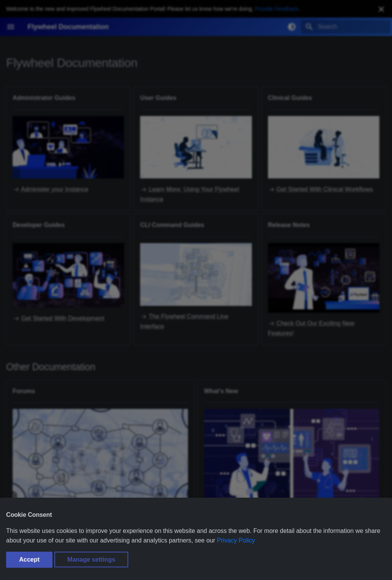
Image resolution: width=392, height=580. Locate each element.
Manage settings (91, 560)
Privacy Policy (236, 540)
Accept (29, 560)
